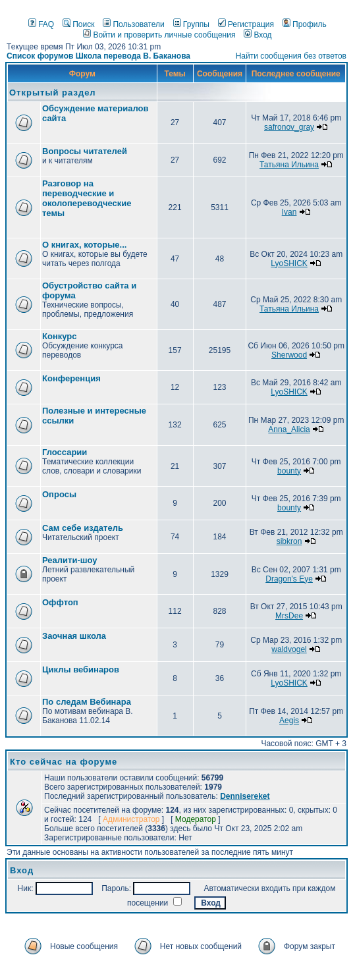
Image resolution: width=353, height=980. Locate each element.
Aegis (289, 721)
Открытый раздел (53, 93)
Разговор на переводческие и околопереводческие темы (87, 198)
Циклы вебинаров (81, 669)
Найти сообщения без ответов (291, 56)
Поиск (78, 24)
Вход (258, 35)
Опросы (59, 494)
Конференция (71, 378)
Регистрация (246, 24)
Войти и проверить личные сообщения (159, 35)
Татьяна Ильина (289, 165)
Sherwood (289, 355)
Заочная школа (74, 636)
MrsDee (289, 616)
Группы (191, 24)
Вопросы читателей (85, 151)
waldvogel (289, 649)
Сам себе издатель (83, 528)
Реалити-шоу (70, 560)
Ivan (289, 212)
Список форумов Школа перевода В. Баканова (98, 56)
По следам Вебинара (87, 702)
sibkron (289, 541)
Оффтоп (60, 602)
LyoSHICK (289, 263)
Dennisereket (245, 796)
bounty (289, 471)
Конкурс (59, 336)
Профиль (305, 24)
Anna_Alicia (289, 429)
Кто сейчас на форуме (64, 762)
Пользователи (133, 24)
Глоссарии (65, 452)
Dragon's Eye (289, 579)
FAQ (41, 24)
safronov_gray (289, 127)
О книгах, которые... (84, 245)
